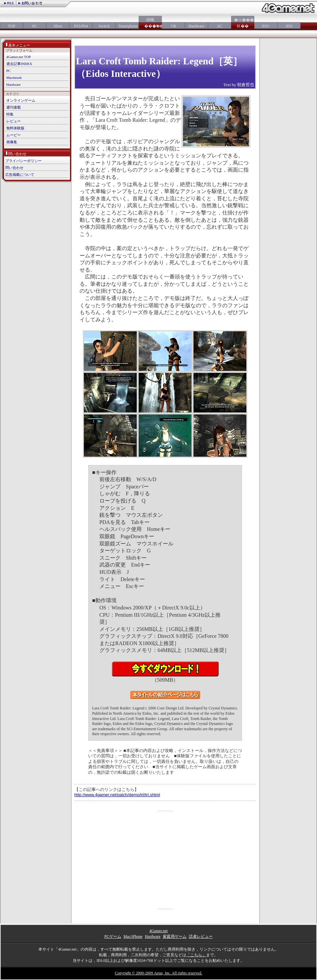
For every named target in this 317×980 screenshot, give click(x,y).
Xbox (58, 26)
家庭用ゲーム (175, 936)
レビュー (14, 121)
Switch (104, 26)
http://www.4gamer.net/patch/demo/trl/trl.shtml (117, 795)
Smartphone (127, 26)
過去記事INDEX (19, 64)
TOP (12, 26)
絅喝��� (150, 23)
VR (174, 26)
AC (220, 26)
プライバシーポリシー (23, 161)
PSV (266, 26)
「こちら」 (196, 955)
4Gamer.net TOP (18, 57)
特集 (10, 114)
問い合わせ (14, 168)
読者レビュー (201, 936)
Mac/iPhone (133, 936)
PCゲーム (113, 936)
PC (35, 26)
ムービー (14, 135)
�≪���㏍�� (243, 23)
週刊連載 (14, 107)
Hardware (196, 26)
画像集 (12, 142)
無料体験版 (15, 128)
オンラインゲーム (21, 100)
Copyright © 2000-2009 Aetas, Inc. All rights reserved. (158, 973)
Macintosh (14, 78)
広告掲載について (20, 175)
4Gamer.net (158, 931)
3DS (289, 26)
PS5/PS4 (81, 26)
